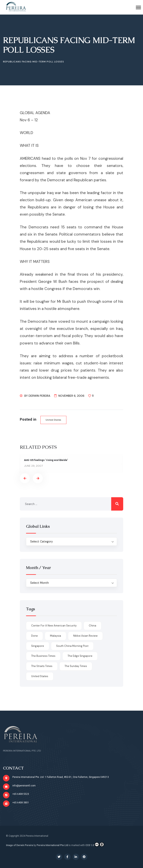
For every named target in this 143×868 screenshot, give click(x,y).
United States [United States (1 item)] (40, 676)
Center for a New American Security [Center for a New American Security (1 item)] (54, 626)
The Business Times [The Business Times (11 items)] (43, 656)
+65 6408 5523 (21, 794)
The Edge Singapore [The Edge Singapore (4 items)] (80, 656)
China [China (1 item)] (92, 626)
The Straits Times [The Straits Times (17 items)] (42, 666)
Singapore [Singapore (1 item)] (38, 646)
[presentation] (25, 478)
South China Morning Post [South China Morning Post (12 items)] (72, 646)
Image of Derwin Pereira (19, 845)
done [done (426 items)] (34, 636)
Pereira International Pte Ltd (52, 845)
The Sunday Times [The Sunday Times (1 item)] (76, 666)
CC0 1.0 (95, 844)
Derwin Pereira (39, 396)
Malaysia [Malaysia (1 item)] (55, 636)
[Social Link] (59, 857)
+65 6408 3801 (21, 803)
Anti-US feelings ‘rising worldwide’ (46, 460)
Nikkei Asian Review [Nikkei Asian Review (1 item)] (85, 636)
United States (53, 420)
